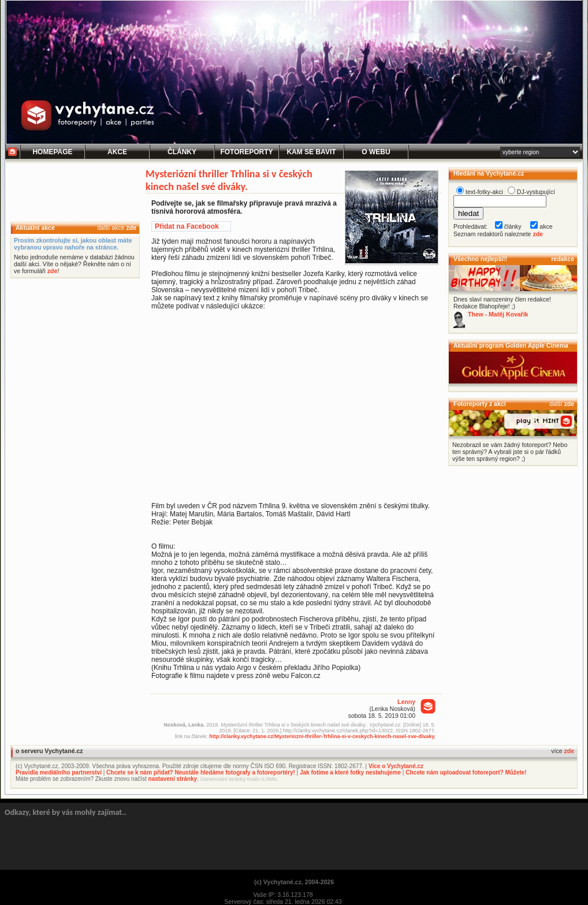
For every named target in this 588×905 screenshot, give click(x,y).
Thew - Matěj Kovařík (498, 314)
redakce (563, 259)
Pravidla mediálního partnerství (59, 772)
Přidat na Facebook (187, 226)
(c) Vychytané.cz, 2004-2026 (294, 882)
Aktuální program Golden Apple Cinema (511, 345)
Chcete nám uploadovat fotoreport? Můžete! (466, 772)
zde (131, 228)
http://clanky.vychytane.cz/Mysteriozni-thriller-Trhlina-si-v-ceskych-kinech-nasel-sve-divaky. (322, 736)
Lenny (406, 702)
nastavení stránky (173, 779)
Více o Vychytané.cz (396, 766)
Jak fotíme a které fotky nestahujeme (350, 772)
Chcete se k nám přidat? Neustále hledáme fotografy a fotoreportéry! (201, 772)
